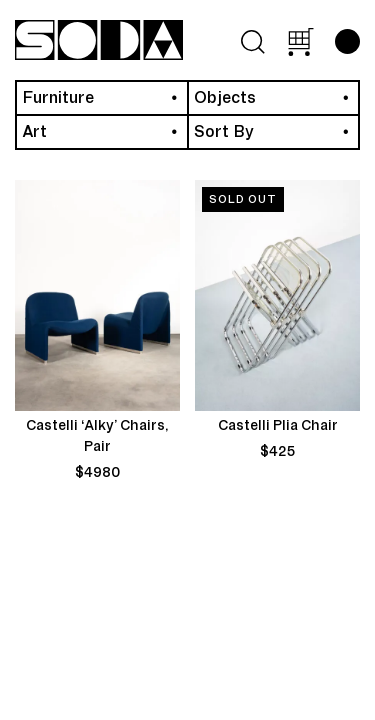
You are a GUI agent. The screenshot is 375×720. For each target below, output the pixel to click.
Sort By (224, 132)
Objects (225, 98)
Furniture (58, 98)
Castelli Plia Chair (278, 426)
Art (34, 132)
